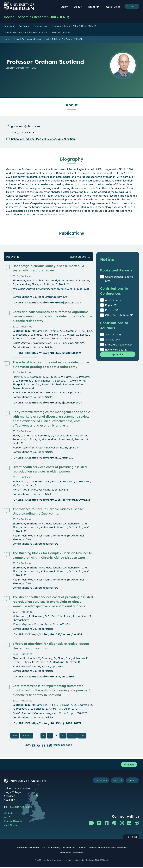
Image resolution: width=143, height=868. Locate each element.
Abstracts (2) (113, 335)
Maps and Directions (14, 822)
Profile (80, 39)
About (79, 7)
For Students (97, 782)
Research (95, 7)
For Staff (115, 782)
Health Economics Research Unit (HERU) (39, 17)
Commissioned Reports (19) (119, 279)
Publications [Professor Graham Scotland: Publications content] (71, 233)
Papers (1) (111, 305)
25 (38, 746)
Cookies (82, 849)
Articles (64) (112, 340)
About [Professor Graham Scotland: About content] (71, 105)
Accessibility (69, 849)
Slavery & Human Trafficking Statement (108, 849)
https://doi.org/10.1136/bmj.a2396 (53, 677)
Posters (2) (112, 310)
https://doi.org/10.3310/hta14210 (52, 458)
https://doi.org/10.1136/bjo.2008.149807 (57, 403)
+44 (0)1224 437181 (23, 133)
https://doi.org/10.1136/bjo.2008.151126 (56, 353)
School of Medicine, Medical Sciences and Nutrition (43, 139)
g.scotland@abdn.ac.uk (26, 127)
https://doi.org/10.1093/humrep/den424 (57, 635)
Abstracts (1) (113, 300)
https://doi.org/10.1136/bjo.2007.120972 (56, 723)
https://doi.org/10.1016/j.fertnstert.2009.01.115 (61, 500)
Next (73, 736)
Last (82, 736)
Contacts (9, 814)
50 (44, 746)
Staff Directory (12, 827)
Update (128, 766)
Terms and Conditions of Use (31, 849)
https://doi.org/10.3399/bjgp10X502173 (56, 303)
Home (7, 39)
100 (49, 746)
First (17, 736)
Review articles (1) (116, 350)
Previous (28, 736)
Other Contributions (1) (119, 315)
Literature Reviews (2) (118, 345)
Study (66, 7)
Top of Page (131, 838)
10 (63, 736)
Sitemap (132, 782)
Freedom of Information (72, 854)
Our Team (67, 39)
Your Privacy (54, 849)
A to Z (7, 819)
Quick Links (115, 7)
